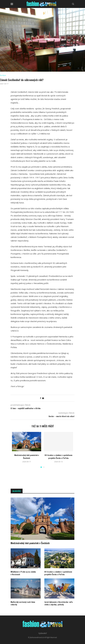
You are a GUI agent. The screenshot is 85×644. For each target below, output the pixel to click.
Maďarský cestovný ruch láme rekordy (23, 603)
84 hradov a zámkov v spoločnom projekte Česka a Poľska (58, 457)
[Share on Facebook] (41, 398)
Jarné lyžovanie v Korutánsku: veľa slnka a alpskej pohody (59, 603)
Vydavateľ (43, 633)
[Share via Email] (43, 398)
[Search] (73, 4)
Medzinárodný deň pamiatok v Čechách (27, 457)
